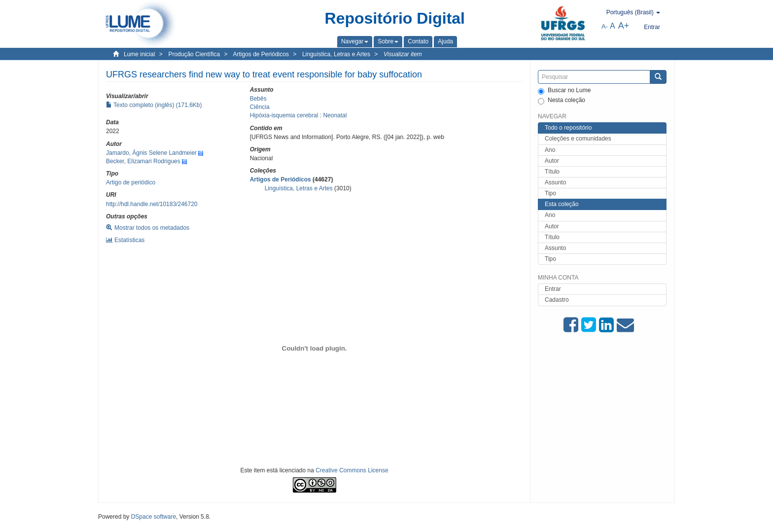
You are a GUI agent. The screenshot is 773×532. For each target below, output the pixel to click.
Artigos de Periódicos (261, 54)
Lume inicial (139, 54)
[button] (355, 41)
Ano (550, 150)
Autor (552, 161)
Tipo (550, 193)
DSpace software (154, 517)
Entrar (553, 289)
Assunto (555, 182)
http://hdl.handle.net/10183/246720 (152, 204)
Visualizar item (403, 54)
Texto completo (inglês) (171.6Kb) (154, 105)
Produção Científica (194, 54)
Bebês (258, 99)
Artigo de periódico (131, 182)
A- (605, 26)
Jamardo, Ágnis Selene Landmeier (151, 153)
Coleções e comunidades (578, 139)
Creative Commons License (352, 470)
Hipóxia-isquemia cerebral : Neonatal (299, 115)
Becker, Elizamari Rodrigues (143, 161)
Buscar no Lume (564, 91)
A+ (624, 26)
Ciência (260, 107)
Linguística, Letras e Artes (336, 54)
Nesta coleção (562, 101)
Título (552, 172)
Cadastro (557, 300)
